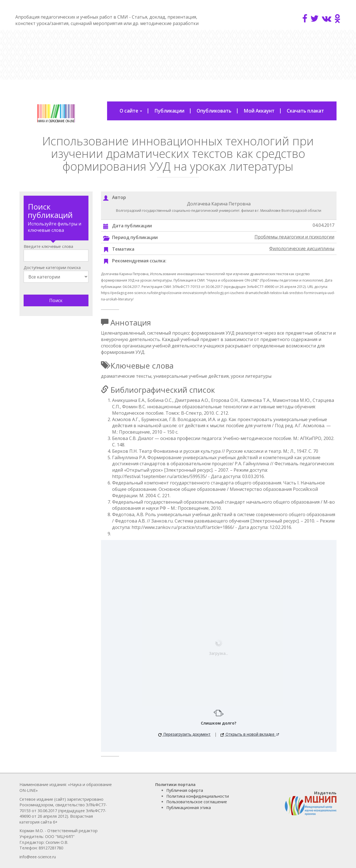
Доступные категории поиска (52, 268)
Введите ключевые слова (48, 246)
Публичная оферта (185, 790)
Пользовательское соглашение (197, 802)
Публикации (169, 111)
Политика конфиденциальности (198, 796)
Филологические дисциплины (302, 248)
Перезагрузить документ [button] (184, 734)
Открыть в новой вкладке (248, 734)
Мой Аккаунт (259, 111)
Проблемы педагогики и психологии (294, 237)
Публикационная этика (189, 808)
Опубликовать (214, 111)
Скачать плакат (305, 111)
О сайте (131, 111)
